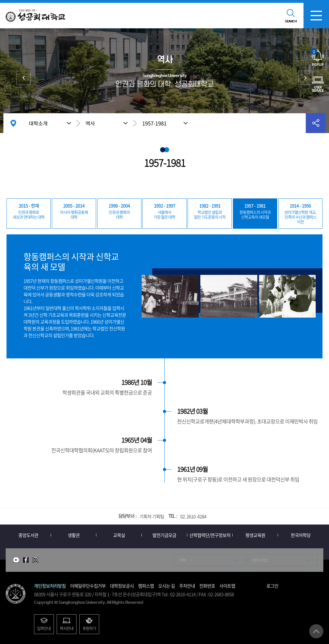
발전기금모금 (164, 535)
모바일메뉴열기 (316, 16)
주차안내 (187, 586)
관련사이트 (260, 560)
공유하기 (316, 123)
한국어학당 (301, 535)
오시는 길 (166, 586)
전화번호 (207, 586)
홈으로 (13, 123)
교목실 (119, 535)
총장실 (305, 78)
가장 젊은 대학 (164, 211)
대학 (74, 211)
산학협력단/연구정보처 (210, 535)
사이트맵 (227, 586)
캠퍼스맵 (146, 586)
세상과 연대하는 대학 (29, 211)
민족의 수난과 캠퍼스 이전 (300, 213)
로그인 (272, 586)
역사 (90, 123)
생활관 (74, 535)
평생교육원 (255, 535)
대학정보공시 (122, 586)
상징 (24, 78)
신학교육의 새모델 (255, 211)
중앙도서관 (28, 535)
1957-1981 (154, 123)
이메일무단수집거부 (88, 586)
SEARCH (291, 21)
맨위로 (316, 631)
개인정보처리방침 (50, 586)
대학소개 (38, 123)
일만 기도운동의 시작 (210, 211)
